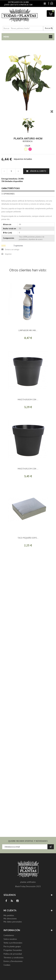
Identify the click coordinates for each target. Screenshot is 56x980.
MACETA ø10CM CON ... (28, 400)
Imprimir (8, 254)
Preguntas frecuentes (13, 950)
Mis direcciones (10, 919)
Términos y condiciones (13, 958)
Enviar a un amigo (12, 249)
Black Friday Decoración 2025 (28, 886)
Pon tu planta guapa (12, 946)
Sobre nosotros (10, 939)
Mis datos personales (13, 922)
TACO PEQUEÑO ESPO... (28, 538)
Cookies (7, 965)
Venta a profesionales (13, 943)
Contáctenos (9, 935)
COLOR (28, 146)
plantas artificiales (28, 882)
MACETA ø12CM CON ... (28, 469)
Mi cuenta (10, 910)
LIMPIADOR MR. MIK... (28, 330)
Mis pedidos (9, 915)
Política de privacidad (13, 954)
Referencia (28, 141)
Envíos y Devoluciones (13, 961)
